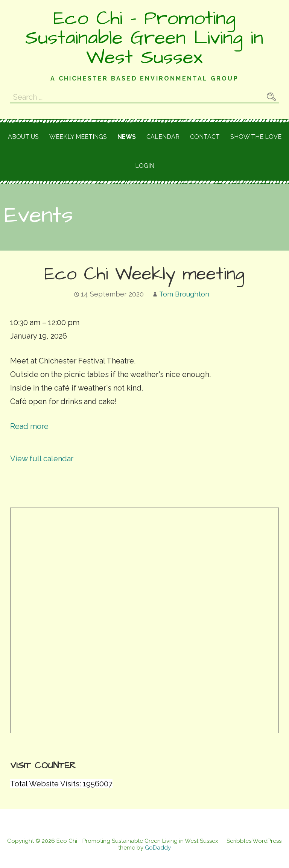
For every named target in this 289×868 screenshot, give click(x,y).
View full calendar (42, 459)
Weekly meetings (78, 137)
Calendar (163, 137)
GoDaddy (158, 848)
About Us (23, 137)
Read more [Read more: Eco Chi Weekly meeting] (29, 426)
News (127, 137)
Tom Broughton (184, 294)
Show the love (256, 137)
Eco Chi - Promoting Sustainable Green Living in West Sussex (144, 38)
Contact (205, 137)
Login (145, 166)
